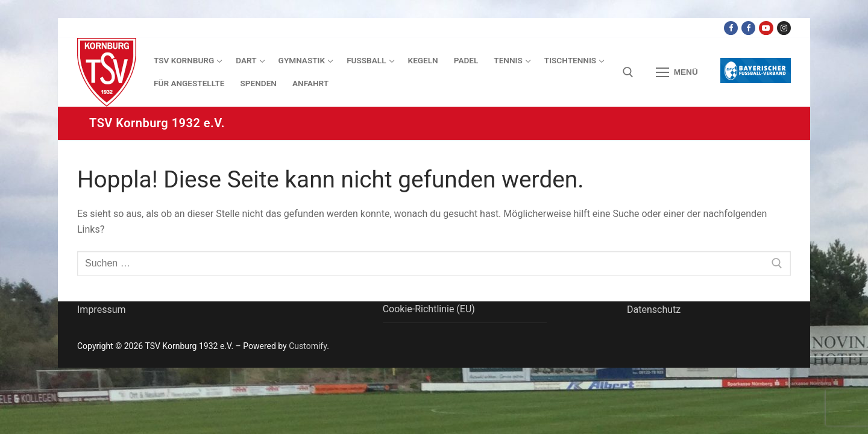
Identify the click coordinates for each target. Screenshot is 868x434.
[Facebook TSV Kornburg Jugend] (748, 28)
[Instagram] (784, 28)
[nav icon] (677, 72)
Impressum (102, 310)
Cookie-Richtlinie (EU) (429, 309)
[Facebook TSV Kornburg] (731, 28)
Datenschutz (654, 310)
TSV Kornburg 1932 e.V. (157, 123)
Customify (308, 346)
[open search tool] (628, 72)
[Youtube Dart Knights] (766, 28)
